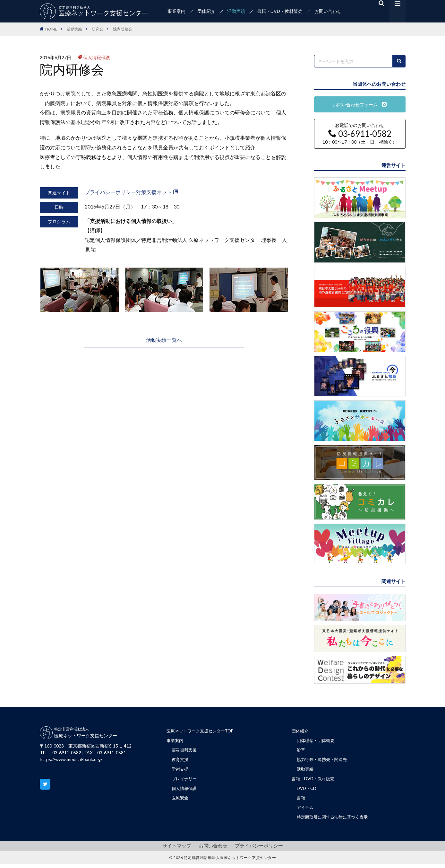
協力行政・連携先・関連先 (324, 761)
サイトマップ (179, 850)
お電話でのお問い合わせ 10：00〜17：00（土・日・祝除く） (360, 134)
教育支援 (181, 761)
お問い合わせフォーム (360, 105)
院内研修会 (123, 29)
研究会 (98, 29)
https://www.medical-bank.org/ (71, 759)
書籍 (301, 801)
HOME (51, 29)
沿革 (301, 751)
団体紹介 (206, 11)
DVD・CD (307, 791)
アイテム (306, 811)
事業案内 (176, 11)
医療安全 (181, 801)
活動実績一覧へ (164, 340)
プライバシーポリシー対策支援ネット (131, 192)
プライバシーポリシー (257, 850)
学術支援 (181, 771)
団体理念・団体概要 (317, 741)
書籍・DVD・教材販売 (280, 11)
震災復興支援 (185, 751)
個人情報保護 (97, 57)
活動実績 (236, 11)
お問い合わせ (328, 11)
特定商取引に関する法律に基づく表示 (335, 821)
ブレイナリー (185, 781)
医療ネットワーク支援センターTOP (203, 731)
